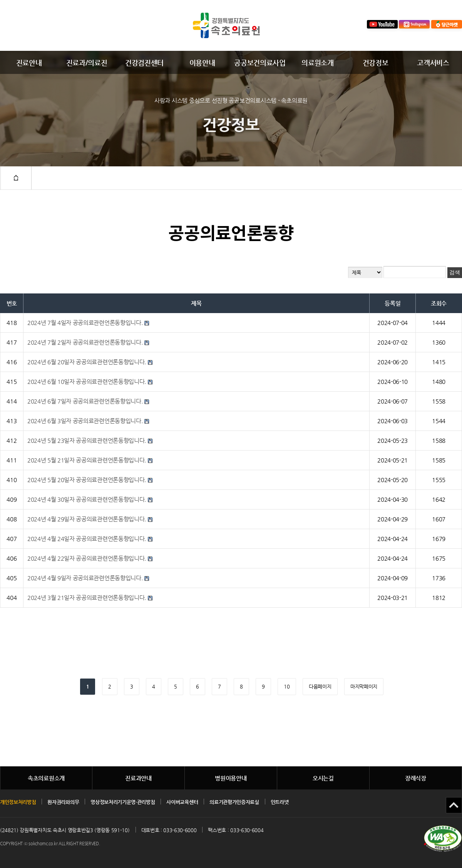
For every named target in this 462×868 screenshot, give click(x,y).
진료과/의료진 (87, 63)
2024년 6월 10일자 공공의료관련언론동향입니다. (87, 381)
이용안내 (202, 63)
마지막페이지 (364, 686)
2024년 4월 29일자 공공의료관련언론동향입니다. (87, 519)
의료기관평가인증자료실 (234, 802)
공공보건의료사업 (260, 63)
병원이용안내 (231, 778)
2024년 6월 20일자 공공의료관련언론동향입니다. (87, 362)
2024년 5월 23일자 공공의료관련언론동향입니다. (87, 440)
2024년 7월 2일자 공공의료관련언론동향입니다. (85, 342)
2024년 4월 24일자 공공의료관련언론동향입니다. (87, 539)
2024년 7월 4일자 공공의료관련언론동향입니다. (85, 323)
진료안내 (29, 63)
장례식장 (416, 778)
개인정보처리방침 (18, 802)
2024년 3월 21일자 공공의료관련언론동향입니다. (87, 597)
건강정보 (376, 63)
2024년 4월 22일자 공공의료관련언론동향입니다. (87, 558)
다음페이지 (320, 686)
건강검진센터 (144, 63)
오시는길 (323, 778)
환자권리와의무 (63, 802)
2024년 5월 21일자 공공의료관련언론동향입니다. (87, 460)
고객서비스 (433, 63)
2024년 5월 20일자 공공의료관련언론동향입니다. (87, 480)
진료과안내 (138, 778)
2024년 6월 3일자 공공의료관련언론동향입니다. (85, 421)
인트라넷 (280, 802)
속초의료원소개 (46, 778)
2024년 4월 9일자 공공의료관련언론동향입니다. (85, 578)
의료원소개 (317, 63)
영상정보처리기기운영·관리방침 (123, 802)
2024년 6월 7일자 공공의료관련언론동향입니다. (85, 401)
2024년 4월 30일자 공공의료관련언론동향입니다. (87, 499)
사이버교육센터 (182, 802)
